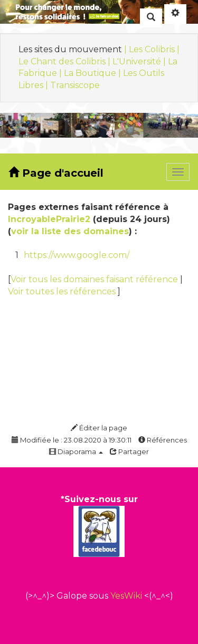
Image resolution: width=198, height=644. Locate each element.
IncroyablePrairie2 (49, 219)
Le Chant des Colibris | (65, 61)
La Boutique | (93, 73)
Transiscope (75, 85)
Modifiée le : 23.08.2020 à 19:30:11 (72, 440)
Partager (129, 451)
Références (163, 440)
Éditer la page (99, 428)
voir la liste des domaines (70, 231)
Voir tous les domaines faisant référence (95, 279)
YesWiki (126, 596)
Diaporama (76, 451)
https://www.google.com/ (77, 255)
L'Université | (140, 61)
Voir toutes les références (63, 291)
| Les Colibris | (152, 49)
